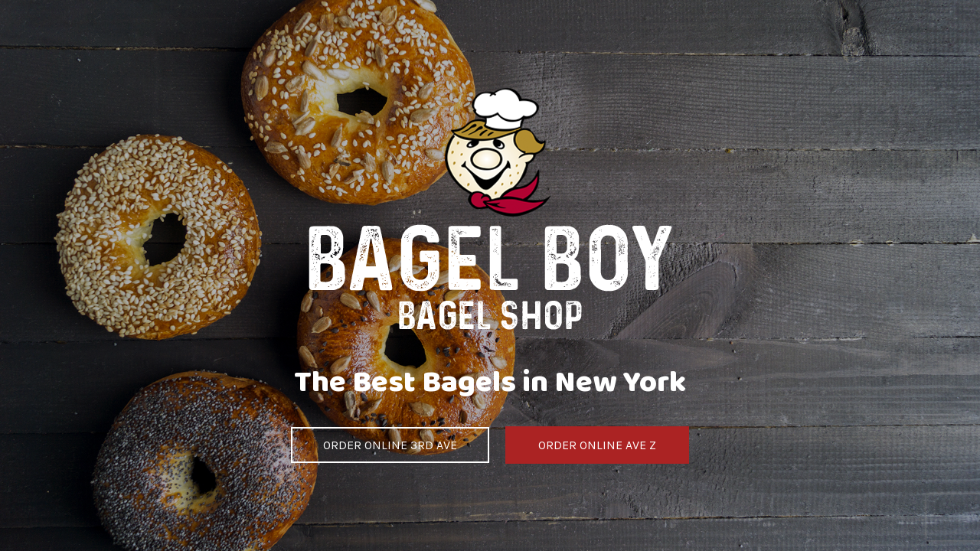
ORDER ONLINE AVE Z (597, 445)
